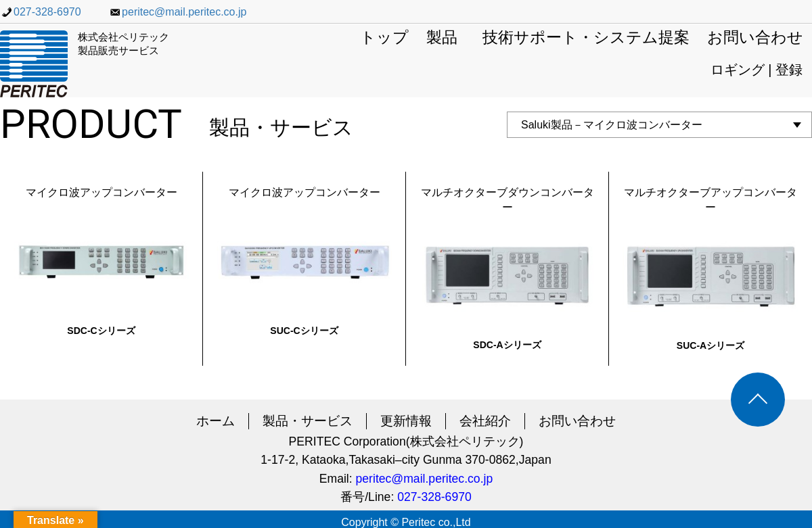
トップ (384, 38)
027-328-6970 (41, 12)
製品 (442, 38)
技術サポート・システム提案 (586, 38)
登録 (789, 70)
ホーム (216, 421)
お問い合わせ (755, 38)
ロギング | (743, 70)
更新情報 (406, 421)
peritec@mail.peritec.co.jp (177, 12)
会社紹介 (485, 421)
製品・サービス (308, 421)
